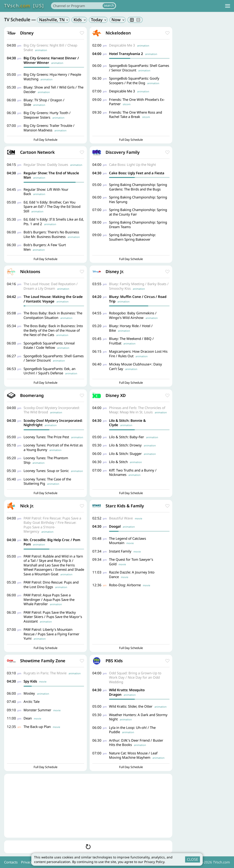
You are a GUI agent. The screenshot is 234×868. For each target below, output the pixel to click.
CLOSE (193, 859)
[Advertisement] (88, 806)
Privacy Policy (154, 862)
